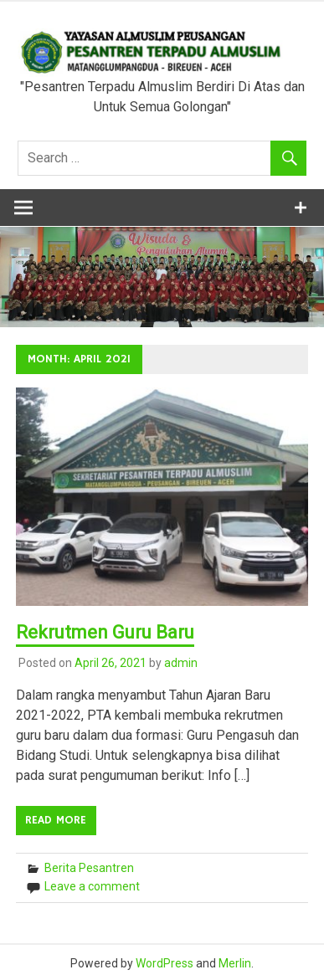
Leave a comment (92, 886)
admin (181, 663)
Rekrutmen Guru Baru (105, 632)
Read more (56, 820)
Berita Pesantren (89, 868)
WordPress (165, 963)
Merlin (235, 963)
